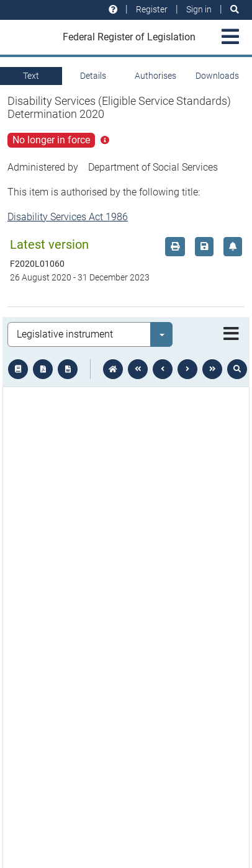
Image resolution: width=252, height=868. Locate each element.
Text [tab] (31, 76)
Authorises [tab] (155, 76)
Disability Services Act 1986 (68, 217)
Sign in (199, 9)
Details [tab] (93, 76)
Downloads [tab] (217, 76)
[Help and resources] (113, 10)
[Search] (235, 10)
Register (152, 9)
